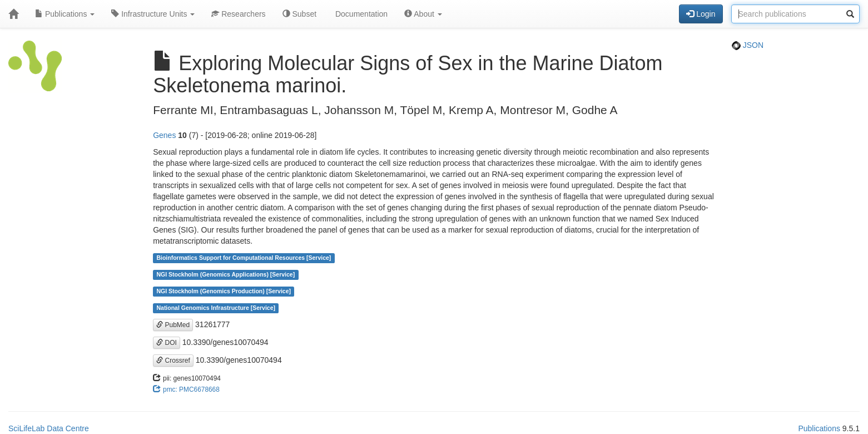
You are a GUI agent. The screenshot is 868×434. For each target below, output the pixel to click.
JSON (748, 45)
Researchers (238, 14)
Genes (164, 135)
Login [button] (701, 14)
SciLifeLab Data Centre (49, 428)
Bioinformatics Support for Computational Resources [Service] (244, 258)
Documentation (360, 14)
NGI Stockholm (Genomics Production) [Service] (224, 292)
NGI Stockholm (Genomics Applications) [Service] (225, 275)
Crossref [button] (173, 361)
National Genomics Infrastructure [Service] (216, 308)
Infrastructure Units (153, 14)
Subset (299, 14)
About (423, 14)
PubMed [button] (173, 325)
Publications (65, 14)
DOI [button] (167, 343)
